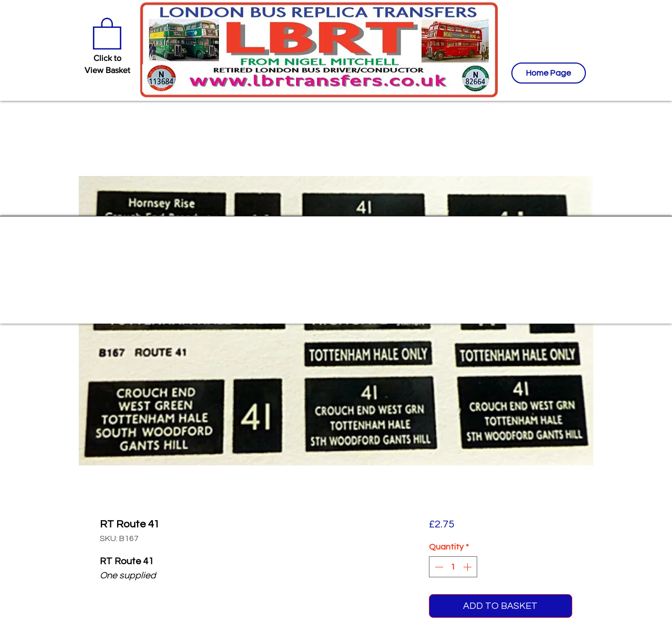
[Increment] (468, 567)
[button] (107, 33)
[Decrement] (438, 567)
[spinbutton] (453, 567)
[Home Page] (549, 73)
